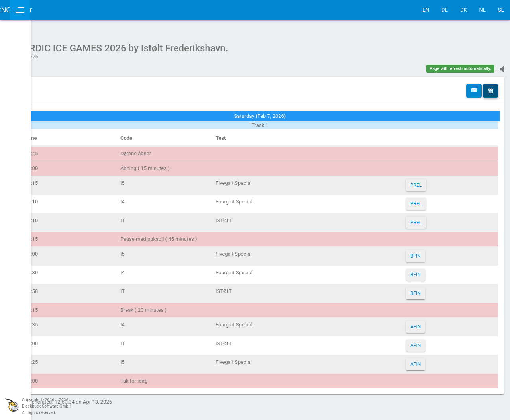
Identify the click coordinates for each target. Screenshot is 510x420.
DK (464, 10)
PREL (432, 181)
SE (501, 10)
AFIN (431, 323)
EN (426, 10)
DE (445, 10)
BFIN (431, 252)
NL (483, 10)
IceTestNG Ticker (44, 10)
